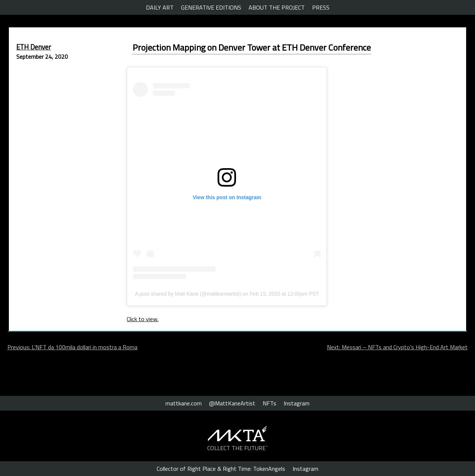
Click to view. (143, 319)
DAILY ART (160, 7)
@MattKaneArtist (232, 403)
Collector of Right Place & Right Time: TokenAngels (221, 469)
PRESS (321, 7)
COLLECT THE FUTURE (238, 448)
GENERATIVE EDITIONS (211, 7)
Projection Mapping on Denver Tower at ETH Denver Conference (252, 47)
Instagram (297, 403)
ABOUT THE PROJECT (277, 7)
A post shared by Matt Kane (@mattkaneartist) (188, 294)
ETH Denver (34, 47)
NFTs (269, 403)
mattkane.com (184, 403)
